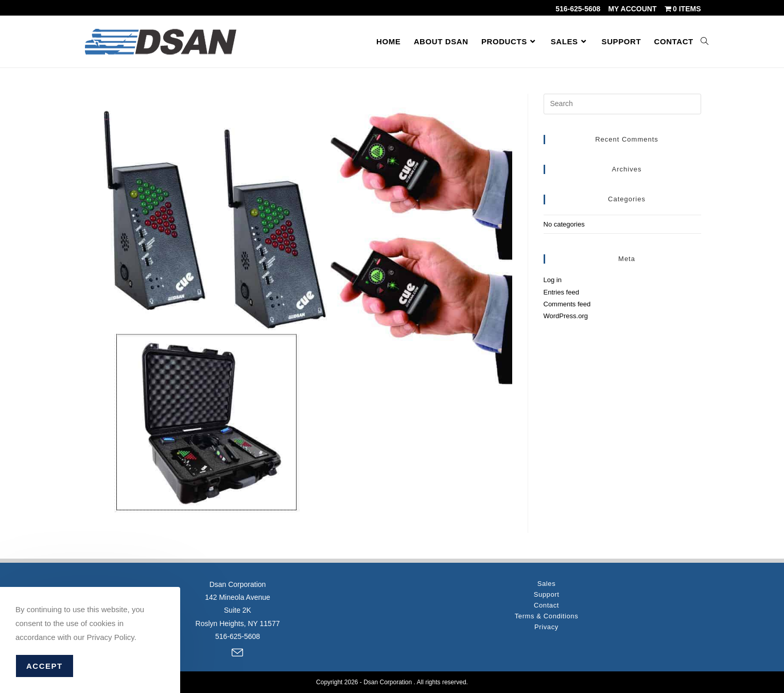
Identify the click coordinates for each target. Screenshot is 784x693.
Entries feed (561, 292)
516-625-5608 (578, 9)
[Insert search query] (622, 104)
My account (632, 9)
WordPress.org (566, 316)
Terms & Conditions (547, 616)
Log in (553, 280)
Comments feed (567, 304)
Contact (546, 605)
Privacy (546, 627)
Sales (547, 584)
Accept (45, 666)
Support (547, 594)
